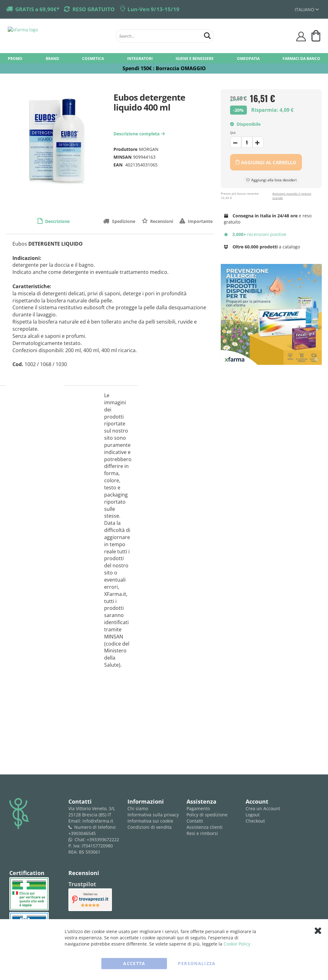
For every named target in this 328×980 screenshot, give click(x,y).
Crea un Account (263, 808)
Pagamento (198, 808)
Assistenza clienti (205, 827)
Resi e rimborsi (202, 833)
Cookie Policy (237, 944)
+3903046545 (82, 833)
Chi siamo (138, 808)
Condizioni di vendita (150, 827)
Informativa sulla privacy (153, 815)
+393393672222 (103, 839)
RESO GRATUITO (94, 9)
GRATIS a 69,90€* (37, 9)
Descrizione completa (140, 134)
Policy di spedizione (207, 815)
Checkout (255, 821)
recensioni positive (255, 234)
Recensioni (161, 221)
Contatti (195, 821)
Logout (253, 815)
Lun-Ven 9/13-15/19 (153, 9)
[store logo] (59, 36)
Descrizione (57, 221)
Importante (200, 221)
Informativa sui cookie (150, 821)
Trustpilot (82, 884)
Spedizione (123, 221)
